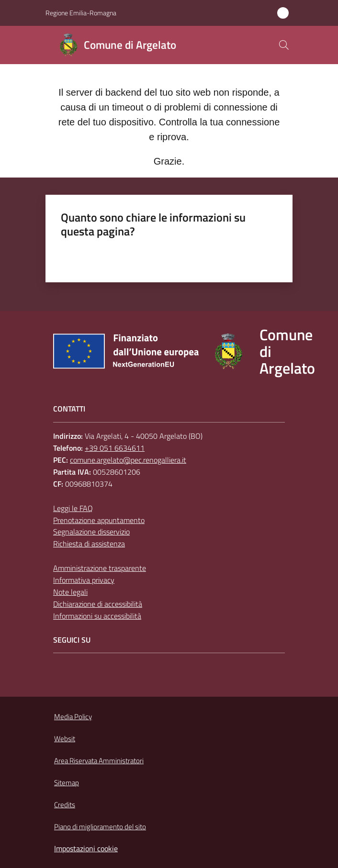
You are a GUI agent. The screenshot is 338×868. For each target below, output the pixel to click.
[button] (284, 45)
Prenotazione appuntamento (99, 520)
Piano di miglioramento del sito (100, 827)
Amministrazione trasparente (100, 568)
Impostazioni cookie (86, 848)
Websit (65, 739)
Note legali (70, 592)
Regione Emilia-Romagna (81, 13)
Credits (65, 805)
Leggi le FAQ (73, 508)
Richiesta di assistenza (89, 544)
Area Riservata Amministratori (99, 761)
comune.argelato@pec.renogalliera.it (128, 460)
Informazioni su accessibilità (97, 616)
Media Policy (73, 717)
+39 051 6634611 (115, 448)
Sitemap (67, 783)
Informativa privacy (84, 580)
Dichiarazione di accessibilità (98, 604)
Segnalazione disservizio (91, 532)
